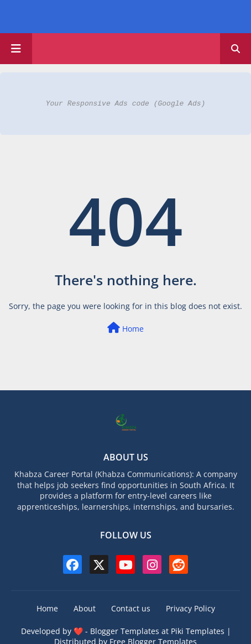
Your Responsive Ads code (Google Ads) (126, 103)
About (85, 608)
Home (125, 328)
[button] (236, 49)
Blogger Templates (125, 631)
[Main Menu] (16, 49)
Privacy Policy (190, 608)
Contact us (131, 608)
